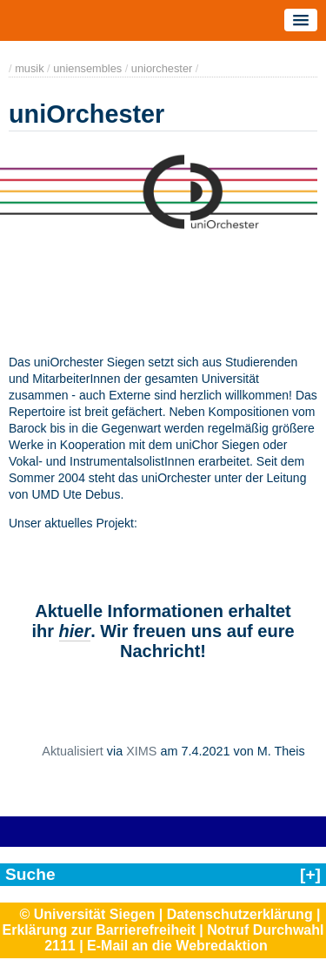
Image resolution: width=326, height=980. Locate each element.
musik (29, 68)
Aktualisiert (72, 751)
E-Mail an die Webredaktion (177, 946)
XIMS (141, 751)
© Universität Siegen (87, 914)
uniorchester (162, 68)
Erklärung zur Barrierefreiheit (99, 930)
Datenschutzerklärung (240, 914)
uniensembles (87, 68)
